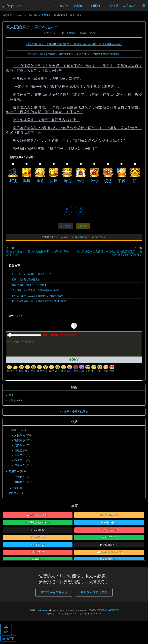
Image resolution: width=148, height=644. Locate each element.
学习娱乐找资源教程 (94, 593)
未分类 (114, 6)
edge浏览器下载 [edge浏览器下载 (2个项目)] (38, 516)
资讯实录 (20, 466)
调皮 (100, 369)
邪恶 (82, 369)
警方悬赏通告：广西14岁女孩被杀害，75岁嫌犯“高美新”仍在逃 (37, 254)
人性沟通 (20, 436)
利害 (15, 369)
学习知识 (60, 6)
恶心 (58, 369)
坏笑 (27, 369)
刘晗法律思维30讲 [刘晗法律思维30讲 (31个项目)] (109, 553)
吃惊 (94, 182)
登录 (11, 396)
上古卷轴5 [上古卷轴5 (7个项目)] (38, 531)
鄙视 (52, 369)
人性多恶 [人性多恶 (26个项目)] (38, 546)
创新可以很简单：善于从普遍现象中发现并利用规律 (39, 302)
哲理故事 (46, 16)
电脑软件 (20, 483)
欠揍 (54, 182)
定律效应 (20, 446)
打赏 (83, 227)
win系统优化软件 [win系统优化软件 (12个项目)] (38, 523)
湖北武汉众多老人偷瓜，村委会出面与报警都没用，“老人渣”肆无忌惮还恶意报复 (109, 254)
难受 (64, 369)
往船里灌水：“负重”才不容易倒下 (29, 286)
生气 (76, 369)
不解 (122, 182)
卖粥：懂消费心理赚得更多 (26, 281)
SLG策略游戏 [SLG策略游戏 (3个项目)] (109, 516)
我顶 (13, 182)
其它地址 (129, 6)
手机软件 (20, 478)
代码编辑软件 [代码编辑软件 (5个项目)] (109, 546)
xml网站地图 (113, 611)
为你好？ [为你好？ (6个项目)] (109, 538)
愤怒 (108, 182)
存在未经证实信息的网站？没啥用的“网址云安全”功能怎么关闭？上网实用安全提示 (74, 55)
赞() (65, 227)
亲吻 (106, 369)
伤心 (81, 182)
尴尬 (40, 182)
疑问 (9, 369)
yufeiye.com (12, 6)
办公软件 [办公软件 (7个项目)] (38, 560)
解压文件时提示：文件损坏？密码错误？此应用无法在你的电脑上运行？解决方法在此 (74, 45)
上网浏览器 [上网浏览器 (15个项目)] (109, 531)
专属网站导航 (80, 413)
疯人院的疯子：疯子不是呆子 (32, 28)
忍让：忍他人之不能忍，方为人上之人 (32, 275)
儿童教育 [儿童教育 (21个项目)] (38, 553)
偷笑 (21, 369)
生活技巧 (20, 456)
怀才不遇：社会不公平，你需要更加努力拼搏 (35, 291)
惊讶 (46, 369)
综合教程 (20, 461)
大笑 (33, 369)
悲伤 (70, 369)
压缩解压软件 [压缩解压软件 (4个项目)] (109, 560)
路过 (135, 182)
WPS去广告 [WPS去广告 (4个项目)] (109, 523)
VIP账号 (65, 413)
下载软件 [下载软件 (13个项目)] (38, 538)
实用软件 (96, 6)
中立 (94, 369)
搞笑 (67, 182)
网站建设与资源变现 (54, 593)
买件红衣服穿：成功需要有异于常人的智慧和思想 (38, 297)
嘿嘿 (27, 182)
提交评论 (74, 361)
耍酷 (88, 369)
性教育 (18, 451)
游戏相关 (79, 6)
